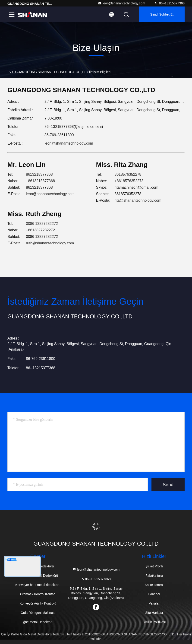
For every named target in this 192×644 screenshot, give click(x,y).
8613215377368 (39, 174)
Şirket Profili (154, 566)
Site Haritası (154, 613)
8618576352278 (128, 174)
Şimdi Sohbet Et (162, 14)
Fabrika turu (154, 576)
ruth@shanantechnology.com (50, 243)
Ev (9, 72)
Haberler (154, 594)
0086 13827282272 (42, 224)
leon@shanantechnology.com (122, 3)
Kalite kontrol (154, 585)
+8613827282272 (40, 230)
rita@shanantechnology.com (138, 200)
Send (168, 485)
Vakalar (154, 603)
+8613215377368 (40, 181)
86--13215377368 (170, 3)
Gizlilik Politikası (154, 622)
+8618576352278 (129, 181)
